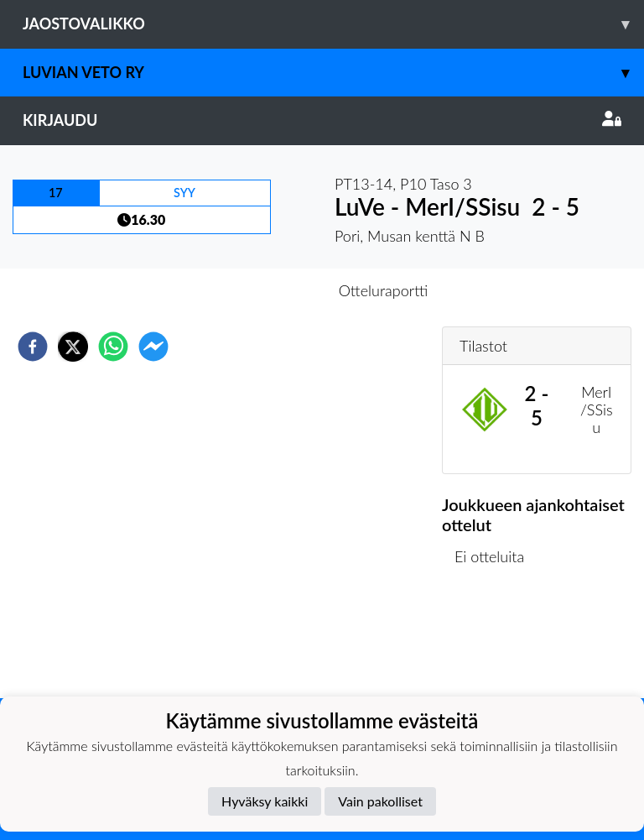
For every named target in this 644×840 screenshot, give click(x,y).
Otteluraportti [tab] (384, 290)
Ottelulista (496, 642)
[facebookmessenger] (153, 347)
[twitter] (73, 347)
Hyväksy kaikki (265, 801)
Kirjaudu (322, 120)
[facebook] (33, 347)
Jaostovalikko (333, 24)
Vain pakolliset (380, 801)
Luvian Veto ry (333, 73)
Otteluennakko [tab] (264, 290)
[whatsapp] (113, 347)
